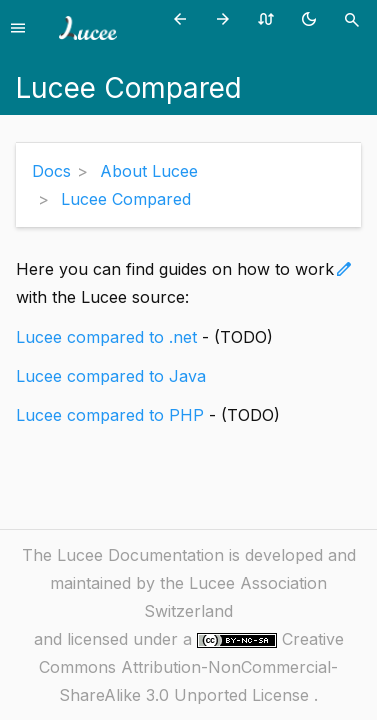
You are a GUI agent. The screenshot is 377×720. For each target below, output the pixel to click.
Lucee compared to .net (106, 337)
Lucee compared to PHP (110, 415)
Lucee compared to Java (111, 376)
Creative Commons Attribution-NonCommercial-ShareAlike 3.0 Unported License (191, 667)
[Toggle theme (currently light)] (312, 18)
